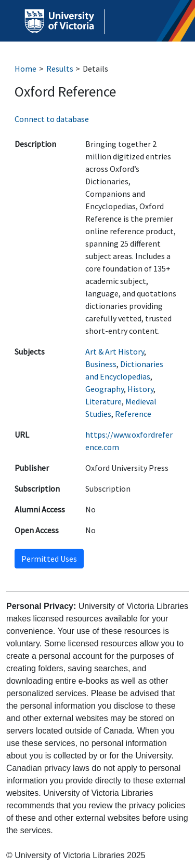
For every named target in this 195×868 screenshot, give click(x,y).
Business (101, 364)
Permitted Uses (49, 559)
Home (25, 69)
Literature (103, 401)
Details (95, 69)
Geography (105, 389)
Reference (133, 414)
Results (60, 69)
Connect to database (52, 119)
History (140, 389)
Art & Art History (115, 351)
